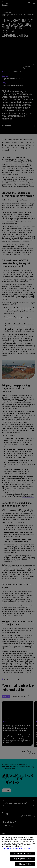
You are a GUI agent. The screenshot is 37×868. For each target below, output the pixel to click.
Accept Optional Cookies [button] (23, 853)
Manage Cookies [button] (25, 864)
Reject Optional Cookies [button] (23, 859)
